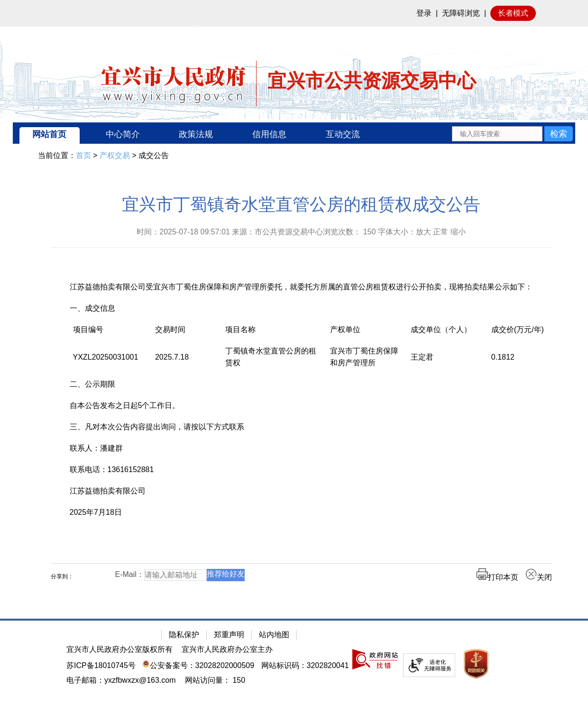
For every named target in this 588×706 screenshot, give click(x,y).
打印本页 (497, 577)
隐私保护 (184, 635)
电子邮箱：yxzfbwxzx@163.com (121, 680)
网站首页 (49, 134)
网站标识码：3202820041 (305, 665)
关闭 (539, 577)
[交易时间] (187, 334)
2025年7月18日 (96, 512)
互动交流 (343, 134)
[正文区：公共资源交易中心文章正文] (301, 395)
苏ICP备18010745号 (101, 665)
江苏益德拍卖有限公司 (108, 491)
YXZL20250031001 (106, 357)
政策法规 (196, 134)
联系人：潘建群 (96, 448)
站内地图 (274, 635)
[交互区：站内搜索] (512, 133)
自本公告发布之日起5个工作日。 (125, 405)
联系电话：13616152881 (112, 469)
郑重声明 (229, 635)
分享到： (62, 576)
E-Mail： (130, 574)
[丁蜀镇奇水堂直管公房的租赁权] (274, 362)
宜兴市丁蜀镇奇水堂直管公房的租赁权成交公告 (301, 204)
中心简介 (123, 134)
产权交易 (115, 155)
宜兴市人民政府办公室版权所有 (119, 649)
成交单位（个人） (441, 330)
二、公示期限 (92, 384)
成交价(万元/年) (518, 330)
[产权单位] (367, 334)
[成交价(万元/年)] (529, 334)
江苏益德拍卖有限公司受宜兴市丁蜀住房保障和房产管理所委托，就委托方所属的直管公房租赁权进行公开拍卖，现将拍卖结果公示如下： (301, 287)
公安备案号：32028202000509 (198, 665)
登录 (424, 13)
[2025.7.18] (187, 362)
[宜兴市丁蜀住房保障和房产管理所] (367, 362)
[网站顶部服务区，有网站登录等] (294, 13)
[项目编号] (111, 334)
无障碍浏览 (461, 13)
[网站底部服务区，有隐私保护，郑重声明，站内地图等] (294, 662)
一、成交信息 (92, 308)
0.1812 (503, 357)
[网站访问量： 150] (215, 680)
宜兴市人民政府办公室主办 (227, 649)
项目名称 (240, 330)
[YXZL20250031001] (111, 362)
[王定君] (448, 362)
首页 (83, 155)
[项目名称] (274, 334)
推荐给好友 (226, 574)
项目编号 (88, 330)
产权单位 (345, 330)
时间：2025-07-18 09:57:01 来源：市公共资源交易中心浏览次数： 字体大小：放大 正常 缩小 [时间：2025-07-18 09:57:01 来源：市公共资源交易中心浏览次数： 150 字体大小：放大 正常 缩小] (301, 232)
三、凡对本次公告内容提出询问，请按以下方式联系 (157, 427)
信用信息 (269, 134)
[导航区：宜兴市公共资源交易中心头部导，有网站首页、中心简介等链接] (294, 133)
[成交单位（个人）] (448, 334)
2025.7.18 (172, 357)
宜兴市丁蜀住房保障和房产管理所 (364, 357)
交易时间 (170, 330)
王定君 (422, 357)
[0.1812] (529, 362)
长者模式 (513, 13)
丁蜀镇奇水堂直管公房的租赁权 (271, 357)
